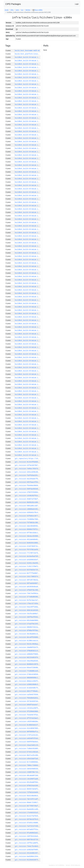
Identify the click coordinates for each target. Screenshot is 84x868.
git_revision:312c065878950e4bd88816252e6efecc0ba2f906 (39, 728)
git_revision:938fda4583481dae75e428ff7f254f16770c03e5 (39, 489)
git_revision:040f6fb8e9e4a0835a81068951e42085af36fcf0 (39, 742)
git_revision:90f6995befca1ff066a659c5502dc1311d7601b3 (39, 732)
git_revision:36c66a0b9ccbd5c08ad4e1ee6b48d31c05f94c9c (39, 634)
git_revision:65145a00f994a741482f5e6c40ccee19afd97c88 (39, 782)
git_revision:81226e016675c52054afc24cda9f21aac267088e (39, 860)
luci (22, 10)
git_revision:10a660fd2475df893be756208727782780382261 (39, 647)
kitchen (28, 10)
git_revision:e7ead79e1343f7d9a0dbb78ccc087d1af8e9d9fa (39, 624)
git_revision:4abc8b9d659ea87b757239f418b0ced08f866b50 (39, 526)
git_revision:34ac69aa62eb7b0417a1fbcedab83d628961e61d (39, 661)
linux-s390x (38, 10)
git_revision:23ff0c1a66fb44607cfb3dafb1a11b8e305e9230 (39, 843)
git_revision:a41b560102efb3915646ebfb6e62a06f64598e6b (39, 560)
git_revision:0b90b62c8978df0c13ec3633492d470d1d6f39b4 (39, 664)
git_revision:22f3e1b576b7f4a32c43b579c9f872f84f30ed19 (39, 465)
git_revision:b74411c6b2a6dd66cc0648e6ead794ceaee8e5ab (39, 752)
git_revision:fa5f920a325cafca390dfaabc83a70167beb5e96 (39, 475)
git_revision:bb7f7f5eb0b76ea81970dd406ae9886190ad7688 (39, 573)
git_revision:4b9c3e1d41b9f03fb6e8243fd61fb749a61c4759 (39, 610)
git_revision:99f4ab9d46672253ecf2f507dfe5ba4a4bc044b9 (39, 583)
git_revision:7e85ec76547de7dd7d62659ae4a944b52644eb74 (39, 469)
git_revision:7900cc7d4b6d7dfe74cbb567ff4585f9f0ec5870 (39, 765)
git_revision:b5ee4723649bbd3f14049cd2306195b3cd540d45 (39, 668)
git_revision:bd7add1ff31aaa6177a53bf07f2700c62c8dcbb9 (39, 829)
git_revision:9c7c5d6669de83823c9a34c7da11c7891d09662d (39, 762)
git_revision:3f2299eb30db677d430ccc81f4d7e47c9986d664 (39, 711)
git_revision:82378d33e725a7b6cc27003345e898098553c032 (39, 570)
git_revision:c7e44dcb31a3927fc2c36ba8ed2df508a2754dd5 (39, 813)
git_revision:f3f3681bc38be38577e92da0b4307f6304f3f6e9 (39, 523)
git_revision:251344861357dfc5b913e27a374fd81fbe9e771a (39, 853)
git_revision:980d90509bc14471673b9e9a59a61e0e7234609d (39, 678)
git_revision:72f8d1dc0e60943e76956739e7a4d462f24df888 (39, 792)
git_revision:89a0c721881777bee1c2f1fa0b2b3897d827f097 (39, 802)
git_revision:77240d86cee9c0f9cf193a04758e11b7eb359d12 (39, 671)
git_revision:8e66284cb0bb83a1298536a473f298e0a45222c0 (39, 543)
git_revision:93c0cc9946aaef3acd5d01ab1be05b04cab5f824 (39, 644)
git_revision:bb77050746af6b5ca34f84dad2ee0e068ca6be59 (39, 806)
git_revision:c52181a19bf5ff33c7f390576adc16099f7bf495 (39, 708)
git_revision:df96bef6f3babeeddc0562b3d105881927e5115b (39, 630)
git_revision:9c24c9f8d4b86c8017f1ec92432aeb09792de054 (39, 462)
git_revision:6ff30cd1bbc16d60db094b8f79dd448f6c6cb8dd (39, 533)
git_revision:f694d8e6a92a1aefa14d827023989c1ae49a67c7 (39, 698)
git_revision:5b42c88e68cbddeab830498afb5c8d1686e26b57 (39, 796)
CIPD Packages (13, 4)
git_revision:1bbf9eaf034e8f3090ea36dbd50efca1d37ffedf (39, 617)
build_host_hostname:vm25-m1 (27, 51)
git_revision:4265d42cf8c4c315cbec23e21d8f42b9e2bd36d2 (39, 512)
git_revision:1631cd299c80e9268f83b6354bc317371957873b (39, 472)
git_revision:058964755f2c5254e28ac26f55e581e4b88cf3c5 (39, 529)
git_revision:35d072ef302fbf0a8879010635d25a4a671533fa (39, 499)
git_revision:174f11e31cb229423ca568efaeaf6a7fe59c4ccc (39, 735)
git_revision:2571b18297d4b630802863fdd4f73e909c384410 (39, 701)
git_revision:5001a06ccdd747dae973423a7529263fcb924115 (39, 506)
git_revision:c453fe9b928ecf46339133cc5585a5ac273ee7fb (39, 722)
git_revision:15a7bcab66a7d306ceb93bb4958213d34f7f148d (39, 614)
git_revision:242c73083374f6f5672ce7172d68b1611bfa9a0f (39, 577)
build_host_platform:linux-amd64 (29, 54)
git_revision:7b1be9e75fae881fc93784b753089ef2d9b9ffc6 (39, 715)
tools (17, 10)
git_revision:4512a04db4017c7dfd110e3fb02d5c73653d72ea (39, 539)
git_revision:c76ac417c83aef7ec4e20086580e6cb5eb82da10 (39, 604)
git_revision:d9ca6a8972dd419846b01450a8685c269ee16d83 (39, 775)
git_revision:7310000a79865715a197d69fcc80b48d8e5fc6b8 (39, 519)
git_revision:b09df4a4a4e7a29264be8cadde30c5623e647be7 (39, 705)
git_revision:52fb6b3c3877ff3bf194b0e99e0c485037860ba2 (39, 516)
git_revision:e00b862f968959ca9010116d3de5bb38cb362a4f (39, 654)
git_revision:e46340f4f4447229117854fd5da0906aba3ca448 (39, 738)
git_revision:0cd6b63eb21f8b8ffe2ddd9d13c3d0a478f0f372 (39, 725)
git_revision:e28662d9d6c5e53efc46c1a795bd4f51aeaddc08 (39, 684)
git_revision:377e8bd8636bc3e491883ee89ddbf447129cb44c (39, 597)
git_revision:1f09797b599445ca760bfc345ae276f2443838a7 (39, 492)
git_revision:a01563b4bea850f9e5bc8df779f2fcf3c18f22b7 (39, 587)
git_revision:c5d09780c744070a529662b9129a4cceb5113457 (39, 772)
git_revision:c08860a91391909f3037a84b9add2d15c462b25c (39, 509)
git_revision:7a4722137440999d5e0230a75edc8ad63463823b (39, 826)
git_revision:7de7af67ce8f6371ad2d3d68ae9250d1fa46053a (39, 799)
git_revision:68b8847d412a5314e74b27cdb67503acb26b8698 (39, 627)
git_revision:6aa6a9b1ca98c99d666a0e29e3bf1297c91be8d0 (39, 809)
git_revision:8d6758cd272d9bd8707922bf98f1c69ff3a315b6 (39, 840)
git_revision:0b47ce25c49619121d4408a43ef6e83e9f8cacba (39, 755)
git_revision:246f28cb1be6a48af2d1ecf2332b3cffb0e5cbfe (39, 836)
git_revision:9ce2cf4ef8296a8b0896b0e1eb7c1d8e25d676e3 (39, 816)
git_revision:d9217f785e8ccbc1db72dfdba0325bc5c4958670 (39, 691)
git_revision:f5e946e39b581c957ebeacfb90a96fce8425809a (39, 486)
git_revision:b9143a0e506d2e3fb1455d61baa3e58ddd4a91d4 (39, 620)
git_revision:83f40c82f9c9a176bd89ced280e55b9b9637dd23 (39, 819)
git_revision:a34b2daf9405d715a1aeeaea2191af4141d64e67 (39, 850)
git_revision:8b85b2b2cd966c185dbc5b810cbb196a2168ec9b (39, 502)
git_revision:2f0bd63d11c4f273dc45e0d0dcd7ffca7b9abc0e (39, 651)
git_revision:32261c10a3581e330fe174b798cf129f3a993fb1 (39, 563)
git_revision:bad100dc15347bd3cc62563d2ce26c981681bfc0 (39, 856)
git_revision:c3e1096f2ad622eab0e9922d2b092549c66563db (39, 779)
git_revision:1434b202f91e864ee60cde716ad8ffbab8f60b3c (39, 496)
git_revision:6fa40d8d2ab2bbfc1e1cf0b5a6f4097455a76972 (39, 833)
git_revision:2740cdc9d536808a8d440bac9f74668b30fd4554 (39, 674)
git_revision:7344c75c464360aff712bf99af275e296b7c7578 (39, 846)
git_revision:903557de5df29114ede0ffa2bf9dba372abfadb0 (39, 789)
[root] (7, 10)
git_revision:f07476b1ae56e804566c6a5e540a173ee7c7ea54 (39, 550)
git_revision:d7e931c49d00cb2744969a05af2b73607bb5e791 (39, 823)
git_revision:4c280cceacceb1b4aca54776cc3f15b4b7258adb (39, 641)
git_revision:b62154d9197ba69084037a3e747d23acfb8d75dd (39, 657)
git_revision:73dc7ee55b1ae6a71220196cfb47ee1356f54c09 (39, 593)
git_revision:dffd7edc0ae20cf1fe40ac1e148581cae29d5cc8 (39, 718)
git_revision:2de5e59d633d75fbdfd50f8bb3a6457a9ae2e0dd (39, 769)
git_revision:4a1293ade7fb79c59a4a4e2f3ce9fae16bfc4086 (39, 479)
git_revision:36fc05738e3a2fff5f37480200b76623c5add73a (39, 580)
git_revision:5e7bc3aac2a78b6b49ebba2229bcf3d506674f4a (39, 600)
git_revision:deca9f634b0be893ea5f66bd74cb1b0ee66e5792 (39, 637)
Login (77, 4)
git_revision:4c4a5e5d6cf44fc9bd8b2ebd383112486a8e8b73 (39, 688)
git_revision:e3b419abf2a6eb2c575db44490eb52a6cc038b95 (39, 759)
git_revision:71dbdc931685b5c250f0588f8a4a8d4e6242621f (39, 749)
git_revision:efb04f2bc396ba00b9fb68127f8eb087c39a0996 (39, 590)
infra (12, 10)
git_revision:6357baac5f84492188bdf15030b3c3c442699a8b (39, 482)
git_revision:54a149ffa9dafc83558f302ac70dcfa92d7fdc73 (39, 607)
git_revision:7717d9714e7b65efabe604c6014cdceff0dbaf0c (39, 553)
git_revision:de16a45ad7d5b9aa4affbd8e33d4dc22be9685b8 (39, 556)
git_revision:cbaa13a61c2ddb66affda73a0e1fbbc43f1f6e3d (39, 745)
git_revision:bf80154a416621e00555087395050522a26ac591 (39, 786)
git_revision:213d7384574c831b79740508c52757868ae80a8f (39, 546)
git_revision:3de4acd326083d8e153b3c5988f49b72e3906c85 (39, 536)
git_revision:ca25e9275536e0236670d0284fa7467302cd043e (39, 695)
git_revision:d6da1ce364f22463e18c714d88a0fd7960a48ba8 (39, 681)
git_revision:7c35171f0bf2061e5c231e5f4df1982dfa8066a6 (39, 566)
